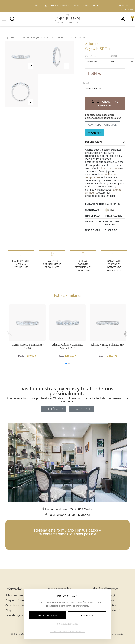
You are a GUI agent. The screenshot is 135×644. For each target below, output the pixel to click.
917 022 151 (127, 9)
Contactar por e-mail (102, 125)
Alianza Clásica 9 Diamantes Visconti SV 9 (67, 346)
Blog (8, 610)
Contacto (123, 6)
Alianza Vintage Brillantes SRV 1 (108, 346)
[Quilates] (97, 62)
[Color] (122, 62)
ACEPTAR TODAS (48, 615)
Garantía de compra (17, 605)
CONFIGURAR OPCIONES (67, 624)
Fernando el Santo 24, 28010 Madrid (68, 509)
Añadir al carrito (105, 103)
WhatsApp (95, 133)
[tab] (105, 142)
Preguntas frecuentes (18, 600)
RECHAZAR (87, 615)
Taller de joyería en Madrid (21, 615)
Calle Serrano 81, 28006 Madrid (67, 515)
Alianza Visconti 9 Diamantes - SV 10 (27, 346)
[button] (66, 364)
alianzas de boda (110, 168)
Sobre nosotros (14, 595)
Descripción (105, 142)
